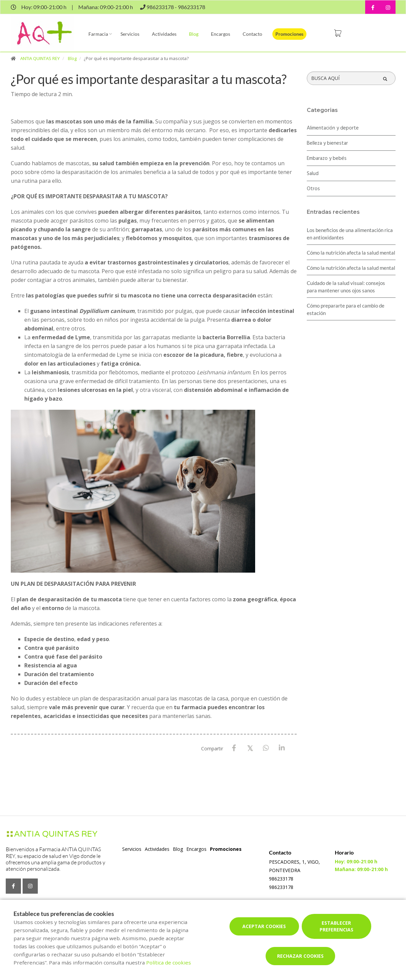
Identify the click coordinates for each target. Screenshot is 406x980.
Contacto (252, 34)
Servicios (130, 34)
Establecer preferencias (336, 926)
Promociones (289, 34)
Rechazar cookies (300, 956)
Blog (194, 34)
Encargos (221, 34)
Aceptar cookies (264, 926)
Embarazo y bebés (327, 158)
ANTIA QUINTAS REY (40, 58)
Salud (313, 174)
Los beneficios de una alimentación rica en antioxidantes (350, 234)
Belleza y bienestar (327, 143)
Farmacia (98, 34)
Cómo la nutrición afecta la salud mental (351, 253)
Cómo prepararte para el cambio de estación (346, 309)
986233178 (281, 879)
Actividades (164, 34)
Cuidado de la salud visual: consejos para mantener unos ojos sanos (346, 287)
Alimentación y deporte (333, 128)
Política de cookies (169, 962)
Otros (313, 189)
